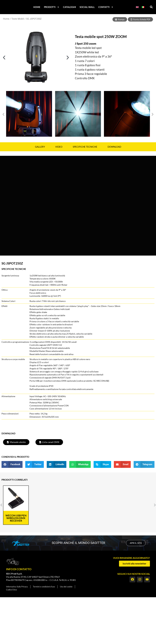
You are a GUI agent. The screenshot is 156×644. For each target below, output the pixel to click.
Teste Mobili (18, 19)
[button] (151, 7)
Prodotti (52, 7)
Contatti (106, 7)
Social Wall (87, 7)
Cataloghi (69, 7)
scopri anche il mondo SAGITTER (78, 543)
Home (37, 7)
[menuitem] (137, 7)
